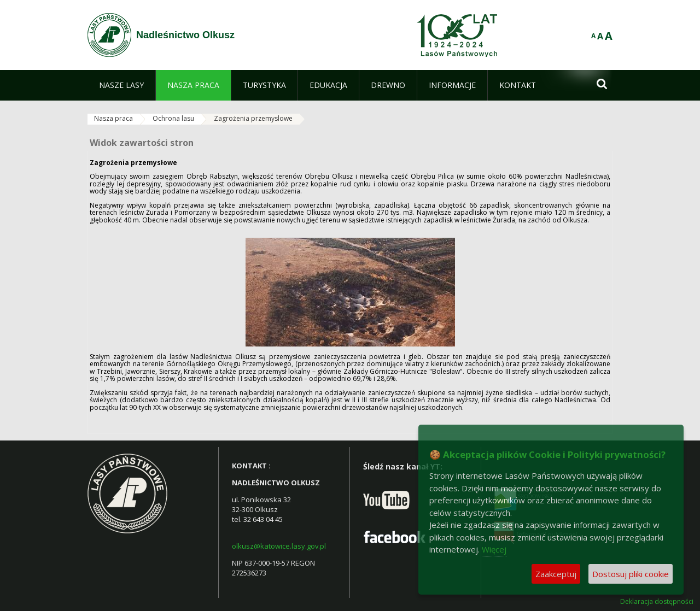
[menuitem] (121, 85)
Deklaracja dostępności (657, 602)
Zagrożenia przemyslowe (253, 118)
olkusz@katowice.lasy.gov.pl (279, 546)
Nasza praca (113, 118)
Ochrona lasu (173, 118)
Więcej (494, 549)
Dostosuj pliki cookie (631, 574)
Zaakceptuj (556, 574)
